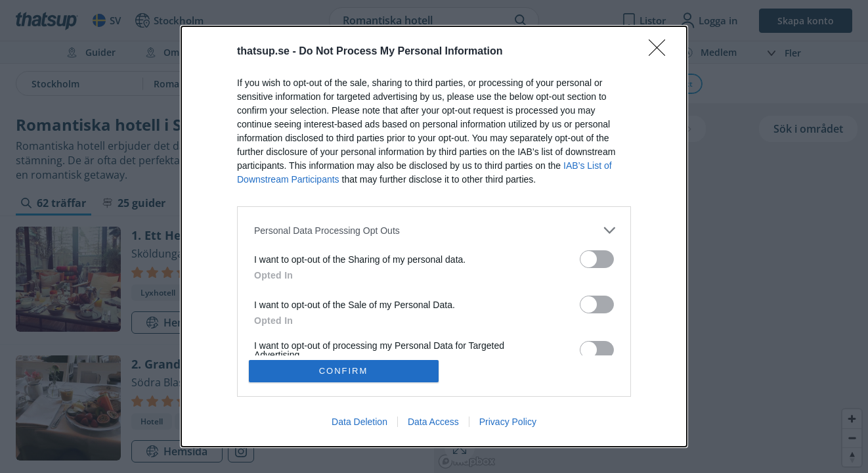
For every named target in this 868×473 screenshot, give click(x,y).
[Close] (661, 52)
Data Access (433, 422)
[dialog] (434, 236)
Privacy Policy (508, 422)
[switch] (597, 259)
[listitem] (434, 230)
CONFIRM (344, 371)
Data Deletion (359, 422)
